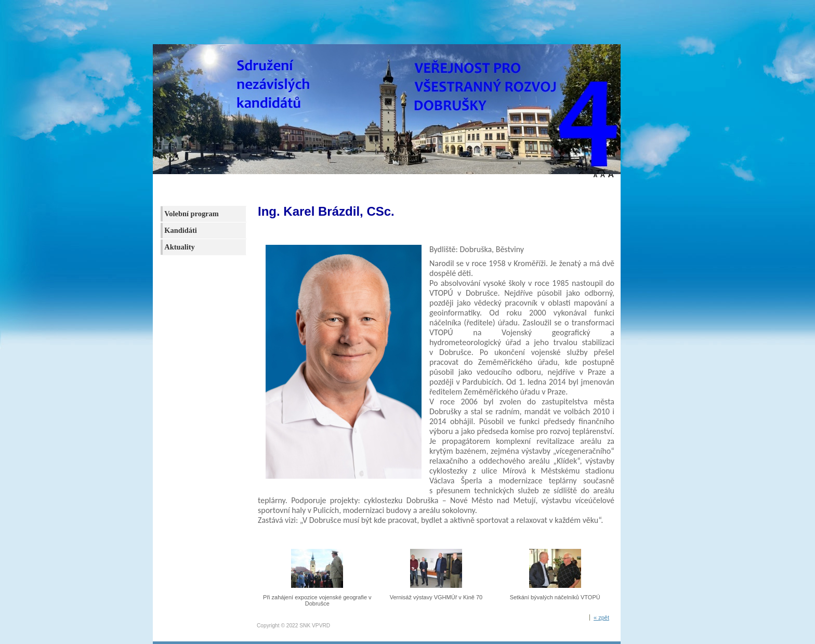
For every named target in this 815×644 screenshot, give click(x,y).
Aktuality (179, 247)
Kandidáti (180, 230)
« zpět (601, 617)
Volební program (191, 214)
